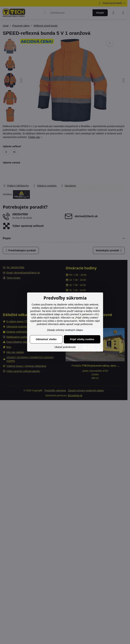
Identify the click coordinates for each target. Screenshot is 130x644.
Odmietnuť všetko (46, 339)
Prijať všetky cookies (82, 339)
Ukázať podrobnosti (65, 347)
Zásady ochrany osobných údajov (65, 330)
